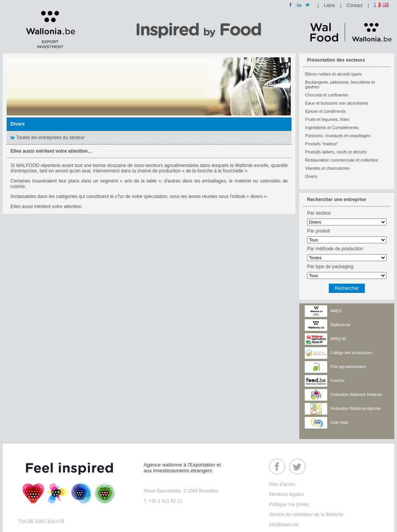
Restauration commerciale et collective (342, 160)
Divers (311, 176)
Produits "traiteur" (322, 144)
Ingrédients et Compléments (332, 127)
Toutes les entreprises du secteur (50, 138)
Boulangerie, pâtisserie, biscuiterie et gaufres (340, 84)
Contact (355, 5)
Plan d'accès (282, 484)
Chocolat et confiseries (327, 95)
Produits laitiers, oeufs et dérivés (336, 152)
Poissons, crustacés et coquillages (338, 136)
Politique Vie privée (289, 504)
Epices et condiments (325, 111)
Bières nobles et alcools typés (333, 74)
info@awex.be (284, 525)
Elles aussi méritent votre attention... (51, 151)
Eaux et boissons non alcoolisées (337, 103)
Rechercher (347, 288)
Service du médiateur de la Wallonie (306, 515)
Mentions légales (287, 494)
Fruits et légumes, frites (327, 119)
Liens (329, 5)
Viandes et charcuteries (327, 168)
